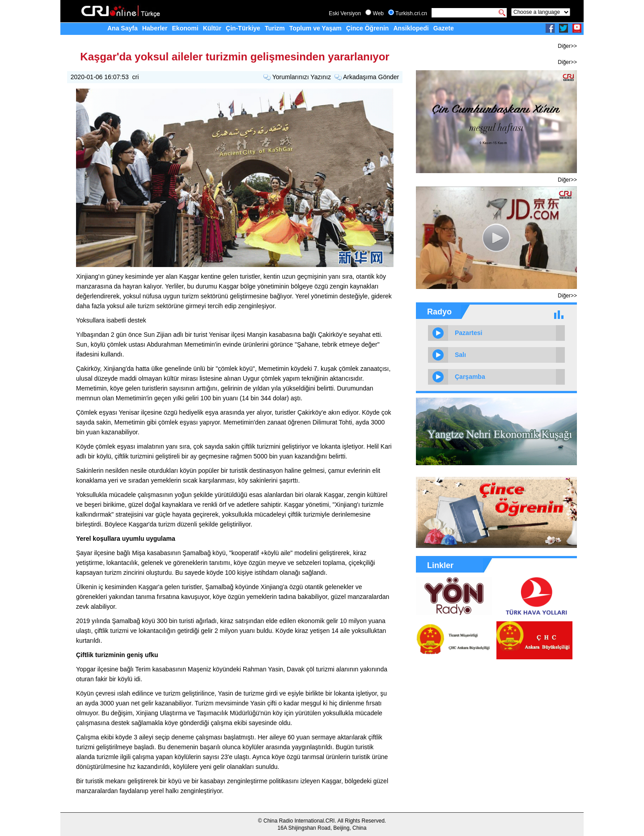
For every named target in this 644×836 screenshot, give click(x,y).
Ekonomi (185, 28)
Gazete (444, 28)
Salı (460, 355)
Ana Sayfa (123, 28)
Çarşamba (470, 377)
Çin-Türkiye (243, 28)
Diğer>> (567, 46)
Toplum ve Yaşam (316, 28)
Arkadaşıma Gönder (371, 77)
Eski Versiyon (345, 13)
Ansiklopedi (411, 28)
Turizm (275, 28)
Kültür (212, 28)
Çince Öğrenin (368, 28)
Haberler (155, 28)
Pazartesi (468, 333)
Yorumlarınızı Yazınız (302, 77)
